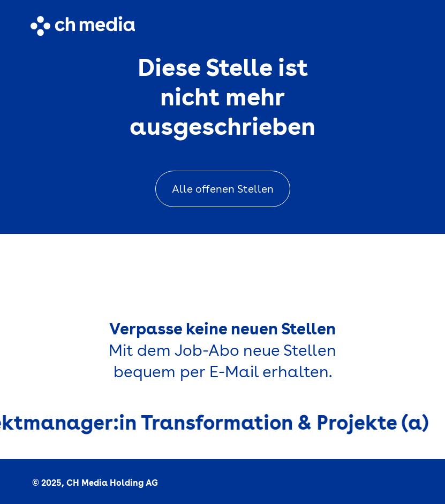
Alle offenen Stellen (223, 189)
